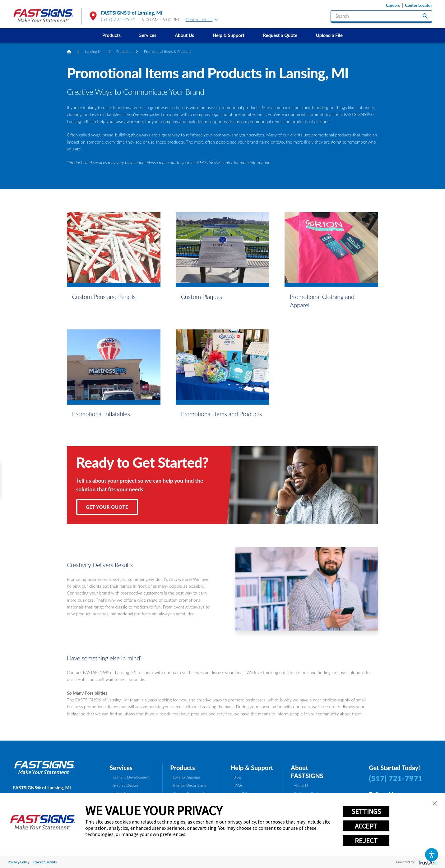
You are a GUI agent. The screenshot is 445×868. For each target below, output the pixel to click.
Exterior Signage (187, 777)
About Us (184, 35)
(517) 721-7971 (118, 19)
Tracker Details (45, 862)
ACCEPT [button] (366, 826)
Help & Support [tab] (252, 768)
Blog (237, 777)
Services (148, 35)
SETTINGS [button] (366, 811)
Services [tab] (121, 768)
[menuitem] (111, 35)
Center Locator (418, 5)
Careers (393, 5)
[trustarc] (427, 862)
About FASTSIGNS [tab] (307, 772)
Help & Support (229, 35)
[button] (431, 854)
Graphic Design (125, 785)
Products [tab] (182, 768)
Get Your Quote (107, 507)
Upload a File (329, 35)
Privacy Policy (19, 862)
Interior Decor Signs (190, 785)
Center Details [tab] (202, 19)
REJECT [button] (366, 841)
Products (111, 35)
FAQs (238, 785)
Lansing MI (94, 51)
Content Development (131, 777)
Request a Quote (280, 35)
